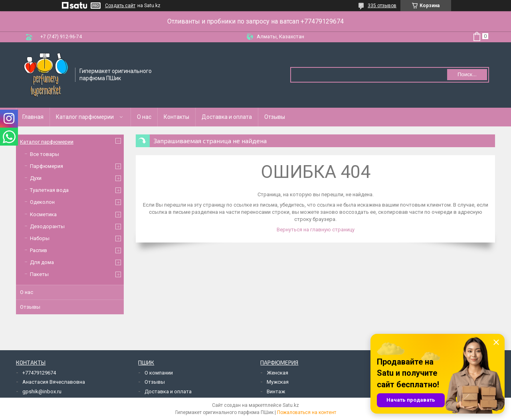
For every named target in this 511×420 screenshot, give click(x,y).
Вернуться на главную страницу (316, 230)
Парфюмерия (47, 166)
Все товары (45, 154)
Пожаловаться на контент (307, 412)
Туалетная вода (49, 190)
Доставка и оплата (227, 117)
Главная (33, 117)
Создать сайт (120, 6)
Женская (277, 373)
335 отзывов (382, 6)
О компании (159, 373)
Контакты (176, 117)
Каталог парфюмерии (85, 117)
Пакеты (39, 274)
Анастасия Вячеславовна (54, 382)
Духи (36, 178)
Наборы (40, 238)
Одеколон (42, 202)
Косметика (43, 214)
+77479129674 (39, 373)
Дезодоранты (47, 226)
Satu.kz (291, 405)
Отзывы (275, 117)
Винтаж (276, 391)
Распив (39, 250)
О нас (144, 117)
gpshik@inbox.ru (42, 391)
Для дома (42, 262)
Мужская (278, 382)
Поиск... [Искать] (467, 74)
